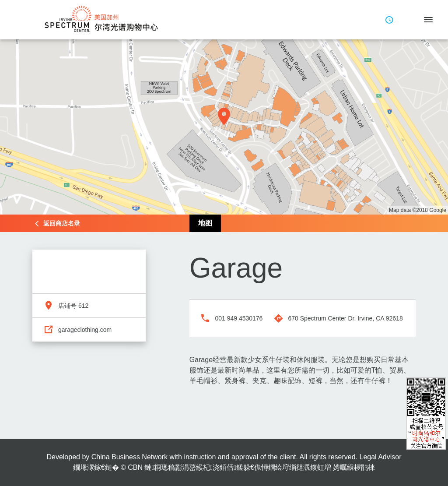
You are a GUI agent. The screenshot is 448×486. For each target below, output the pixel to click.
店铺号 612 (73, 306)
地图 (205, 223)
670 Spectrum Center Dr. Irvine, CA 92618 (345, 318)
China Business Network (129, 457)
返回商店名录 (62, 223)
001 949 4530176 (239, 318)
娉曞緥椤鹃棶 (354, 467)
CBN (135, 467)
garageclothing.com (85, 330)
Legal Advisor (380, 457)
